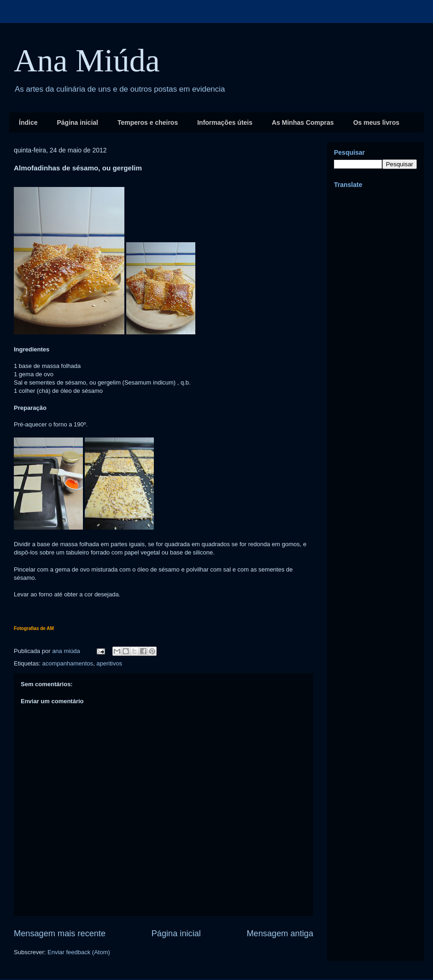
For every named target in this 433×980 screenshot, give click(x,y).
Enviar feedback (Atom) (79, 952)
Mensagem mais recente (60, 933)
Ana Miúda (87, 61)
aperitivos (109, 663)
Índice (28, 122)
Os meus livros (376, 122)
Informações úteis (225, 122)
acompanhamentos (67, 663)
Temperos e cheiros (148, 122)
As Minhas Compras (303, 122)
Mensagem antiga (280, 933)
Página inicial (77, 122)
